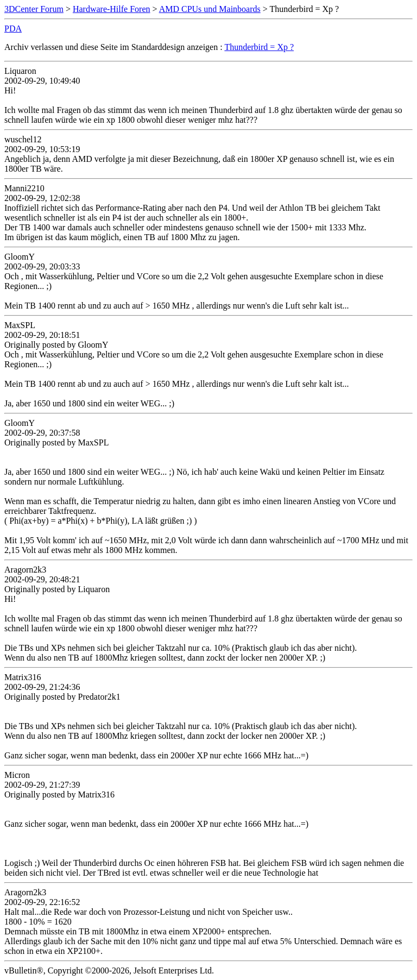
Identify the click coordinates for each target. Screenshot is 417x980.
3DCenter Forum (34, 9)
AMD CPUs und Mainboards (210, 9)
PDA (13, 29)
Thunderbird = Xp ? (259, 47)
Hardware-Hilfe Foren (112, 9)
